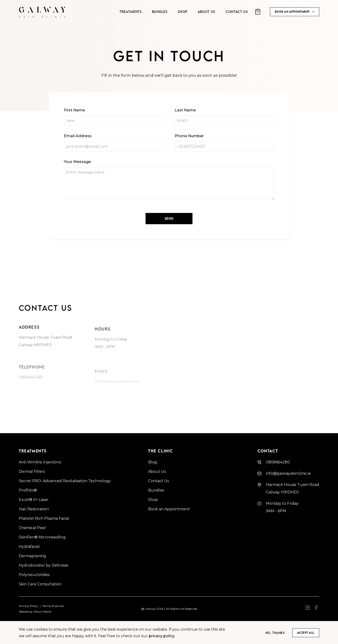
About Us (157, 472)
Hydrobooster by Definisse (44, 565)
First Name (74, 110)
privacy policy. (162, 636)
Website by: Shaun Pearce (35, 612)
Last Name (185, 110)
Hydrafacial (29, 547)
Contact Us (158, 481)
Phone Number (189, 136)
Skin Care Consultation (40, 584)
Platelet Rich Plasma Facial (44, 518)
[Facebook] (307, 609)
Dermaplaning (32, 556)
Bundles (156, 490)
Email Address (78, 136)
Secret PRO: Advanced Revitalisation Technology (65, 481)
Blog (153, 462)
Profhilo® (28, 490)
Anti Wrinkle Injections (40, 462)
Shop (153, 500)
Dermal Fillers (32, 472)
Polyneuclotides (34, 575)
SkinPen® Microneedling (42, 537)
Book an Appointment (169, 509)
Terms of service (53, 606)
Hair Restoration (34, 509)
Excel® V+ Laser (34, 500)
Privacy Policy (28, 606)
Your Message (77, 162)
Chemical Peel (32, 528)
